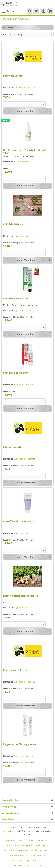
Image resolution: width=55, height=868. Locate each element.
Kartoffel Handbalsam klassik (20, 596)
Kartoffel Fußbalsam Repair (19, 522)
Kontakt (13, 855)
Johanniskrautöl (13, 447)
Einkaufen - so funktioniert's (37, 850)
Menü (8, 11)
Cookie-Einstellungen (15, 840)
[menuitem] (8, 11)
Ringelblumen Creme (15, 670)
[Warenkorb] (50, 11)
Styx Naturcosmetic (24, 236)
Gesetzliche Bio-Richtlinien (32, 855)
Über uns (10, 845)
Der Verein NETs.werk (13, 850)
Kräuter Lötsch (21, 162)
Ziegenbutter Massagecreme (20, 744)
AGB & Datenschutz (21, 865)
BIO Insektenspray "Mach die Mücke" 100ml (25, 151)
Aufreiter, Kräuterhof (25, 87)
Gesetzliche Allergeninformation (26, 860)
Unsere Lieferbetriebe (37, 840)
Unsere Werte (41, 845)
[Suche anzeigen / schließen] (29, 11)
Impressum (38, 865)
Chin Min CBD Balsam (16, 299)
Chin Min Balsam (13, 224)
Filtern (8, 28)
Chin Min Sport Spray (15, 373)
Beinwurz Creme (13, 76)
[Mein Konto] (43, 11)
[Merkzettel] (36, 11)
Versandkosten (10, 831)
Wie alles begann (24, 845)
